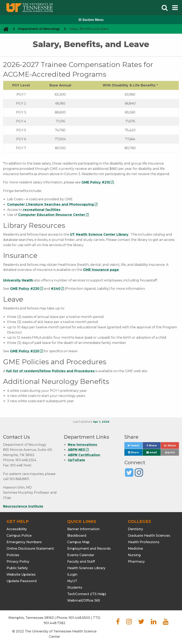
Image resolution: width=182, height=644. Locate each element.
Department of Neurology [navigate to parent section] (39, 29)
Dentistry (135, 529)
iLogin (72, 575)
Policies (13, 555)
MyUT (72, 581)
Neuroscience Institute (23, 506)
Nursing (134, 555)
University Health (18, 280)
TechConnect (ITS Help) (87, 594)
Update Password (22, 581)
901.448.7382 (54, 623)
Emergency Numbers (24, 542)
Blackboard (77, 536)
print (170, 452)
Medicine (135, 549)
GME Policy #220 (25, 351)
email (152, 452)
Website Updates (21, 575)
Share (154, 446)
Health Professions (144, 542)
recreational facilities (42, 210)
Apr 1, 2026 (101, 422)
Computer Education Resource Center (52, 215)
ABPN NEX (76, 450)
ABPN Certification (84, 455)
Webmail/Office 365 (84, 600)
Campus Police (19, 536)
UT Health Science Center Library (99, 234)
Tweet (135, 446)
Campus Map (78, 542)
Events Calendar (81, 555)
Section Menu (91, 20)
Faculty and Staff (81, 562)
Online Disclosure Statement (30, 549)
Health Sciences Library (86, 568)
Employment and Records (89, 549)
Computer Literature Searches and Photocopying (50, 204)
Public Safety (17, 568)
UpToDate (76, 460)
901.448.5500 (79, 618)
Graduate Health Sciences (149, 536)
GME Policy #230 (25, 289)
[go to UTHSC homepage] (4, 29)
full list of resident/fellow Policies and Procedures (50, 371)
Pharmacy (136, 562)
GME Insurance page (101, 270)
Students (75, 587)
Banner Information (83, 529)
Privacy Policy (18, 562)
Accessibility (17, 529)
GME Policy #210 (96, 182)
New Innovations (82, 445)
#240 (56, 289)
